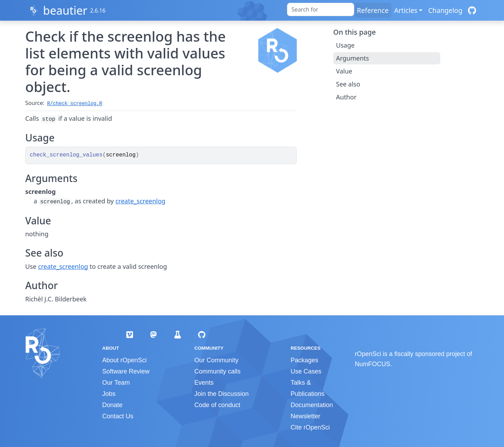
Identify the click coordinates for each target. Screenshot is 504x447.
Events (204, 383)
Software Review (126, 371)
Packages (304, 360)
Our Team (116, 383)
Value (344, 71)
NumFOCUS (373, 364)
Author (346, 97)
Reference (373, 10)
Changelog (445, 10)
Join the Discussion (221, 394)
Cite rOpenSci (310, 427)
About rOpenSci (124, 360)
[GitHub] (472, 10)
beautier (65, 10)
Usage (345, 45)
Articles (406, 10)
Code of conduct (217, 405)
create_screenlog (141, 201)
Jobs (109, 394)
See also (348, 84)
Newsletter (305, 416)
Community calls (217, 371)
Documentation (312, 405)
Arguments (352, 58)
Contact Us (118, 416)
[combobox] (321, 9)
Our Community (216, 360)
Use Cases (306, 371)
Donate (112, 405)
